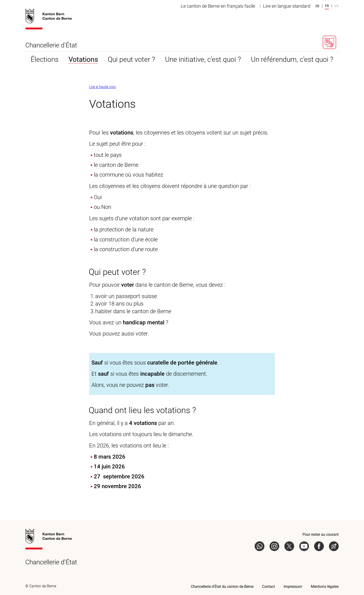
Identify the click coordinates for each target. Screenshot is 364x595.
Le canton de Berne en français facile (218, 6)
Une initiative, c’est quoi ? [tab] (203, 59)
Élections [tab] (45, 59)
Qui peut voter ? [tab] (131, 59)
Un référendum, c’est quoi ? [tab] (292, 59)
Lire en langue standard (287, 6)
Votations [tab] (83, 59)
